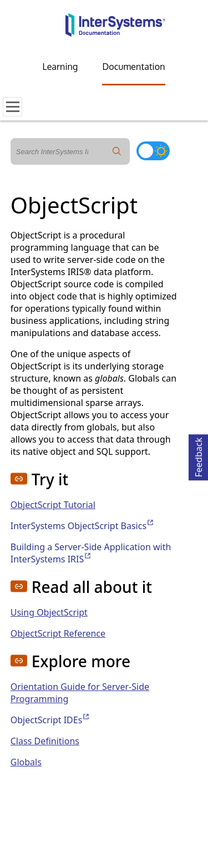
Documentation (133, 67)
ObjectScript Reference (58, 633)
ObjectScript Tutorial (53, 505)
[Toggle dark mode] (153, 151)
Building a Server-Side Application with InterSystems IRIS (91, 553)
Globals (26, 762)
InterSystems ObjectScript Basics (83, 526)
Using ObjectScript (49, 612)
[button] (19, 479)
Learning (60, 67)
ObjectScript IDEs (51, 720)
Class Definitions (45, 741)
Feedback (199, 456)
